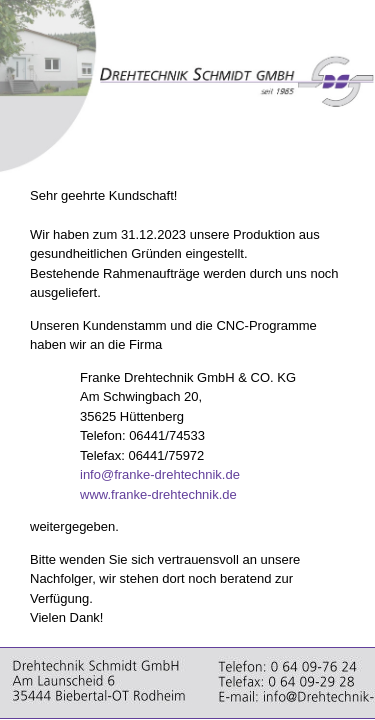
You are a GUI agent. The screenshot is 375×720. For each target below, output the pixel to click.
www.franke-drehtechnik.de (158, 494)
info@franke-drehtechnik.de (160, 474)
